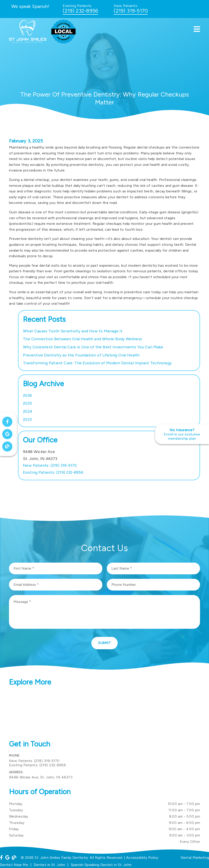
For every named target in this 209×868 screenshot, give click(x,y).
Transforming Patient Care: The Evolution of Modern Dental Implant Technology (97, 363)
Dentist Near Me (14, 865)
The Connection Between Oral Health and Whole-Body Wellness (82, 339)
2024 (28, 411)
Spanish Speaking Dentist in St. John (101, 865)
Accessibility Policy (142, 858)
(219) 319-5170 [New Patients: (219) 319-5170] (50, 465)
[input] (56, 568)
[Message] (104, 612)
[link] (29, 42)
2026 (27, 395)
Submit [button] (104, 643)
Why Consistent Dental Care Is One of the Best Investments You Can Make (93, 347)
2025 (27, 403)
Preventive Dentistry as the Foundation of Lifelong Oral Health (81, 355)
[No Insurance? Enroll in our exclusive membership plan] (182, 434)
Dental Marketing (195, 858)
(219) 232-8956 (80, 11)
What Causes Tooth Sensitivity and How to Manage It (73, 331)
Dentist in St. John (49, 865)
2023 (27, 419)
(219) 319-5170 (131, 11)
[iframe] (104, 714)
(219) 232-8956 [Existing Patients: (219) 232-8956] (53, 472)
